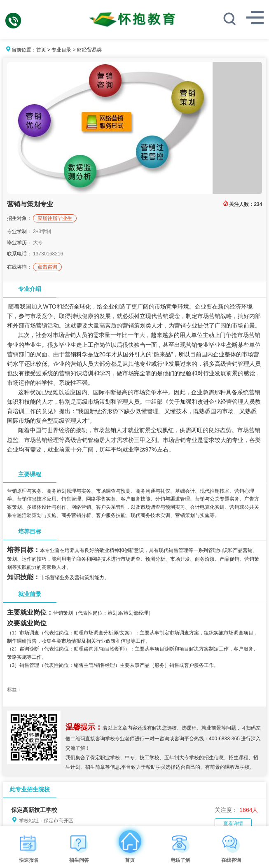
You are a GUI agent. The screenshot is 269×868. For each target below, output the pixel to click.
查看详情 (233, 824)
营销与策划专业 (30, 204)
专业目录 (61, 50)
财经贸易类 (89, 50)
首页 (41, 50)
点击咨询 (47, 267)
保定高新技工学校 (34, 810)
